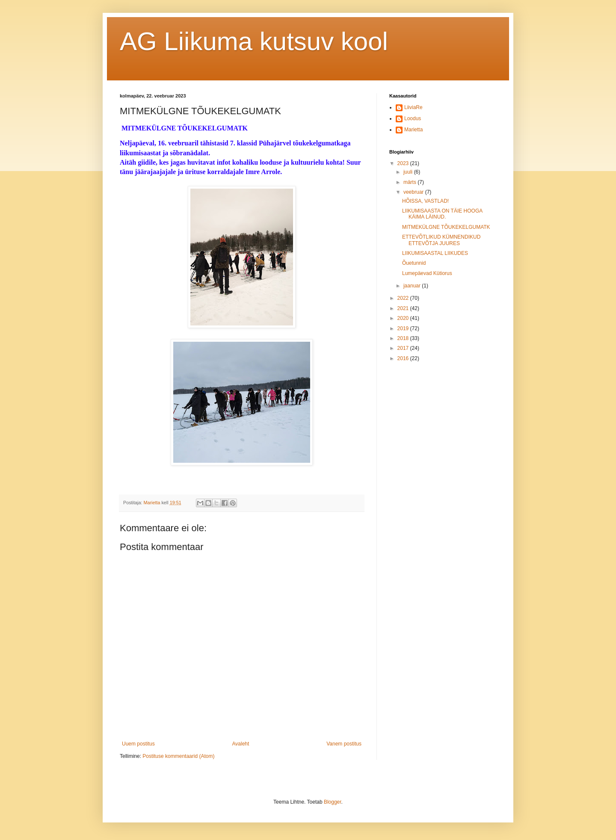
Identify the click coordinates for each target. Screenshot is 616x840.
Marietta (413, 130)
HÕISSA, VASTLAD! (425, 201)
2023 (404, 163)
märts (410, 182)
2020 (404, 318)
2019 (404, 328)
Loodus (413, 118)
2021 (404, 308)
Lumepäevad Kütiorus (427, 273)
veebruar (414, 192)
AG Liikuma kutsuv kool (254, 41)
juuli (409, 172)
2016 (404, 358)
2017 (404, 348)
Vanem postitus (344, 744)
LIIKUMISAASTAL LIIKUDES (435, 253)
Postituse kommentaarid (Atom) (178, 756)
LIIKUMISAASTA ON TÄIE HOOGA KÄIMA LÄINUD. (442, 214)
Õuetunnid (414, 263)
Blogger (333, 802)
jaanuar (413, 286)
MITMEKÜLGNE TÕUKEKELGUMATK (446, 227)
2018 (404, 338)
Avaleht (241, 744)
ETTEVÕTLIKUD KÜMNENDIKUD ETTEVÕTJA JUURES (441, 240)
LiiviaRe (413, 107)
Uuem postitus (138, 744)
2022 (404, 298)
